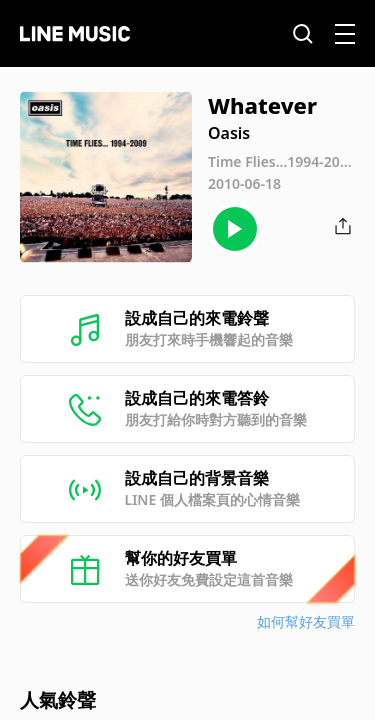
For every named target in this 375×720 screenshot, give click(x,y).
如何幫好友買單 (306, 621)
